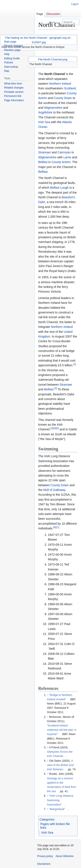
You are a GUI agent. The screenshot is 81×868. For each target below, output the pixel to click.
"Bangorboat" (57, 809)
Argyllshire (45, 112)
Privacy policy (45, 856)
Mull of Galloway (54, 490)
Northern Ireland (60, 84)
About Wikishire (64, 856)
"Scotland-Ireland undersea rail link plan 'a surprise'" (61, 730)
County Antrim (61, 162)
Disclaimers (44, 864)
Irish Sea (44, 122)
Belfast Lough (59, 188)
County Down (63, 98)
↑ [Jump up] (48, 695)
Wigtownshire (53, 108)
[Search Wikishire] (71, 22)
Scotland (70, 88)
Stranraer (44, 152)
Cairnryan (64, 152)
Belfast (43, 162)
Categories (47, 819)
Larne (67, 157)
